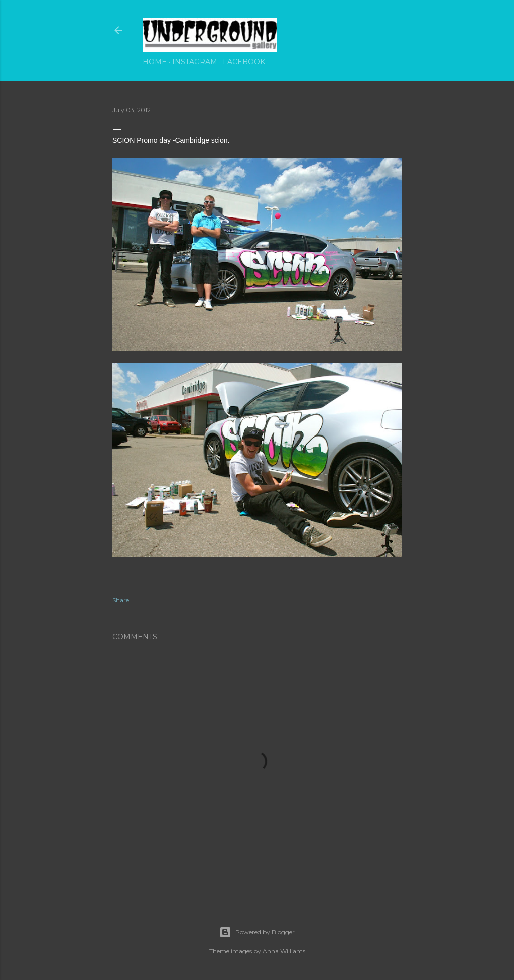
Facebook (244, 62)
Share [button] (121, 600)
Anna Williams (284, 951)
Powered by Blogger (257, 932)
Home (155, 62)
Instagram (195, 62)
